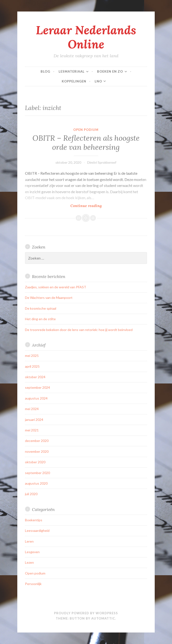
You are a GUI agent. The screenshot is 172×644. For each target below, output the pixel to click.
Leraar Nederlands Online (86, 37)
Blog (45, 71)
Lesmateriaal (72, 71)
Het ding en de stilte (40, 319)
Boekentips (34, 520)
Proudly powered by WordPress (86, 613)
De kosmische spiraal (41, 308)
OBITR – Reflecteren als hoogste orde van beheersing (86, 143)
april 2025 (32, 366)
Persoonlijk (33, 584)
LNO (98, 81)
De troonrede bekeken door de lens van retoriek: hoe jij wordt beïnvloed (79, 330)
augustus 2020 (36, 483)
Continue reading (96, 206)
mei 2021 (32, 430)
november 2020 (37, 451)
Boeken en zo (110, 71)
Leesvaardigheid (37, 531)
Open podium (86, 130)
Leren (29, 541)
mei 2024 (32, 409)
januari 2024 (34, 420)
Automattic (103, 618)
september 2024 (37, 387)
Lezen (29, 562)
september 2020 (37, 473)
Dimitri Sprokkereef (102, 162)
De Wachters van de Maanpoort (49, 298)
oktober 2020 (35, 462)
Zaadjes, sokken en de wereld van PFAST (56, 287)
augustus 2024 (36, 398)
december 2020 (37, 441)
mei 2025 (32, 356)
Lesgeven (32, 552)
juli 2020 (31, 494)
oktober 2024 (35, 377)
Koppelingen (74, 81)
